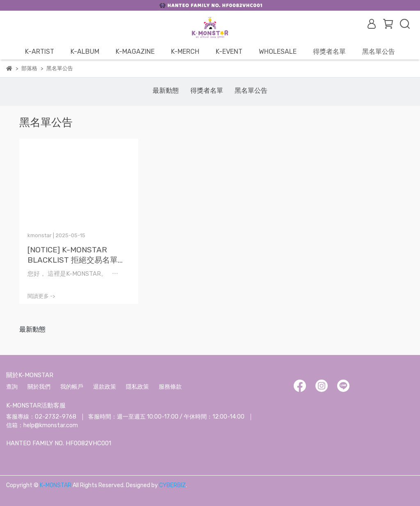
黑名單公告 (379, 52)
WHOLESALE (278, 52)
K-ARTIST (40, 52)
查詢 (12, 387)
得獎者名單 (329, 52)
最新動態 (166, 90)
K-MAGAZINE (135, 52)
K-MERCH (185, 52)
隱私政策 (137, 387)
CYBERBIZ (172, 485)
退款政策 (105, 387)
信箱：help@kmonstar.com (42, 425)
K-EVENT (229, 52)
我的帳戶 (72, 387)
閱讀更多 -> (41, 296)
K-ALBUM (85, 52)
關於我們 (39, 387)
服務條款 (170, 387)
